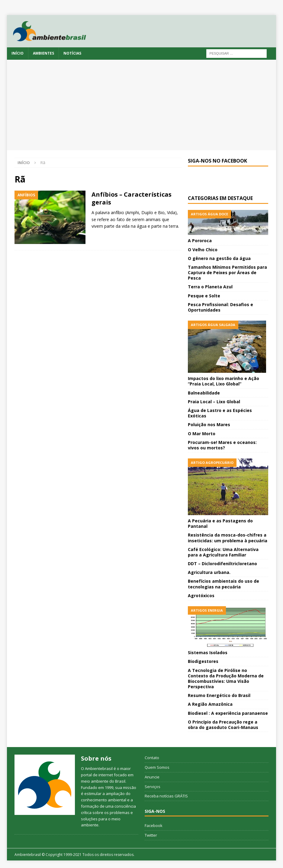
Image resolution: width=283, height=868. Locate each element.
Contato (152, 758)
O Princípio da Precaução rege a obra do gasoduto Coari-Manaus (223, 725)
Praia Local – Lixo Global (214, 402)
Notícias (72, 53)
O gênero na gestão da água (219, 258)
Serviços (153, 787)
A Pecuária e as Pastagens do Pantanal (220, 523)
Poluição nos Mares (209, 424)
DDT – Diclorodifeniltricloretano (222, 564)
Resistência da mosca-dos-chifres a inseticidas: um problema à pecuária (228, 538)
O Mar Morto (202, 434)
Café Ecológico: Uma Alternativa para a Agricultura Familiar (223, 552)
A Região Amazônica (210, 704)
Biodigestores (203, 661)
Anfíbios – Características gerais (132, 198)
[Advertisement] (141, 105)
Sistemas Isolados (208, 653)
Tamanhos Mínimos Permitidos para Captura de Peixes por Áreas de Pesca (227, 272)
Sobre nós (96, 758)
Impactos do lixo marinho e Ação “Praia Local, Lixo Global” (224, 381)
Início (18, 53)
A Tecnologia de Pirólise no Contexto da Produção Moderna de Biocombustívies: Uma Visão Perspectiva (226, 679)
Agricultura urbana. (209, 572)
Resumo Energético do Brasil (219, 695)
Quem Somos (157, 767)
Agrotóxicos (201, 596)
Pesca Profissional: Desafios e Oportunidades (220, 307)
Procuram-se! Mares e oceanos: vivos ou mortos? (222, 445)
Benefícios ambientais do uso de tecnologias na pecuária (224, 584)
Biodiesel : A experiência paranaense (228, 713)
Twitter (151, 835)
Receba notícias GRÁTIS (166, 796)
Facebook (154, 825)
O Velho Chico (203, 250)
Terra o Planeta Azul (210, 287)
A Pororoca (200, 241)
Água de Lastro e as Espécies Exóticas (220, 413)
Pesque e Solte (204, 296)
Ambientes (43, 53)
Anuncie (152, 777)
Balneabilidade (204, 393)
